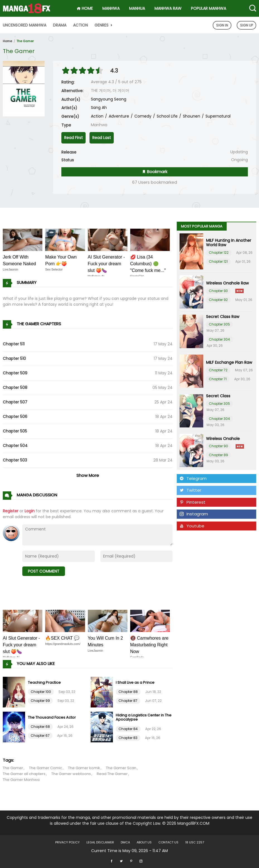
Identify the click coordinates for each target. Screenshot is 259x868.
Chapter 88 (128, 692)
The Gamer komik (84, 768)
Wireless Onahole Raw (227, 283)
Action (80, 25)
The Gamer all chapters (24, 774)
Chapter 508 (15, 388)
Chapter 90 (218, 446)
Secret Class (218, 396)
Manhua (137, 8)
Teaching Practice (44, 682)
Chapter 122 (219, 253)
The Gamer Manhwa (21, 780)
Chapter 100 (41, 692)
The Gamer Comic (46, 768)
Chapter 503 (15, 460)
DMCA (125, 842)
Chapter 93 (218, 291)
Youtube (192, 526)
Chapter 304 (219, 339)
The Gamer (25, 41)
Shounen (191, 116)
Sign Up (246, 25)
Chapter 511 (14, 344)
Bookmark (155, 172)
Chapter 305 (219, 324)
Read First (73, 138)
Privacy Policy (67, 842)
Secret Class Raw (223, 317)
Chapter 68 (40, 727)
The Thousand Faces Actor (52, 717)
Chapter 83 (128, 738)
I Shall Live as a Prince (135, 682)
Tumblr (190, 538)
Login (30, 511)
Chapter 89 (218, 455)
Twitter (190, 490)
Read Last (102, 138)
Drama (60, 25)
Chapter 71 (218, 379)
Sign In (222, 25)
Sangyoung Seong (109, 99)
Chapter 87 (128, 701)
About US (144, 842)
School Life (167, 116)
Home (7, 41)
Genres (104, 25)
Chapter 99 (40, 701)
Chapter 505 (15, 431)
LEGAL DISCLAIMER (100, 842)
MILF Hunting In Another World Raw (229, 243)
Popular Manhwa (209, 8)
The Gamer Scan (121, 768)
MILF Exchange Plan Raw (229, 362)
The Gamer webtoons (71, 774)
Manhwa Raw (168, 8)
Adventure (118, 116)
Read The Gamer (112, 774)
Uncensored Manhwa (25, 25)
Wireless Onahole (223, 439)
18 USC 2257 (195, 842)
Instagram (194, 514)
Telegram (193, 478)
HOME (85, 8)
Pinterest (193, 502)
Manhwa (111, 8)
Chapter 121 (218, 261)
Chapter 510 (14, 358)
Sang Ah (99, 107)
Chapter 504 (15, 446)
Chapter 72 (218, 370)
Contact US (168, 842)
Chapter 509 (15, 373)
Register (11, 511)
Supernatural (217, 116)
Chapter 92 (218, 300)
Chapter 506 (15, 417)
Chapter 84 (128, 729)
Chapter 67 (40, 736)
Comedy (142, 116)
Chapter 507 (15, 402)
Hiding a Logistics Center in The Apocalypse (144, 717)
